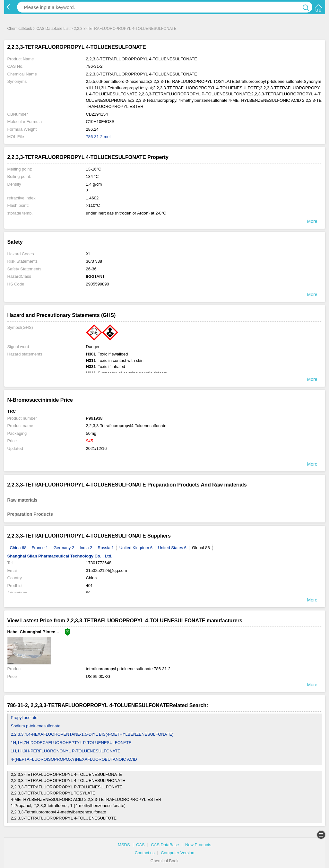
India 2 (86, 548)
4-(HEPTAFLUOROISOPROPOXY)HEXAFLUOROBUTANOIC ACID (74, 759)
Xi (88, 254)
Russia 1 (106, 548)
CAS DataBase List (53, 29)
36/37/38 (94, 261)
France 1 (40, 548)
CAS (140, 845)
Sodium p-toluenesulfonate (36, 726)
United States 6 (172, 548)
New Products (198, 845)
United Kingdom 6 (136, 548)
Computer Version (177, 853)
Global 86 (201, 548)
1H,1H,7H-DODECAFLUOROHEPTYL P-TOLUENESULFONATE (71, 743)
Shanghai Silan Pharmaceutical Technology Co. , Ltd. (60, 556)
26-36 (91, 269)
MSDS (124, 845)
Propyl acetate (24, 718)
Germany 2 (64, 548)
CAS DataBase (165, 845)
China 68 (18, 548)
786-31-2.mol (98, 137)
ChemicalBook (20, 29)
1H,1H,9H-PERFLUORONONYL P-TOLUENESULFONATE (66, 751)
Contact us (145, 853)
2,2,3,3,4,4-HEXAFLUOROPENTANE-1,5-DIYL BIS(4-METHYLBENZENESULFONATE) (92, 734)
